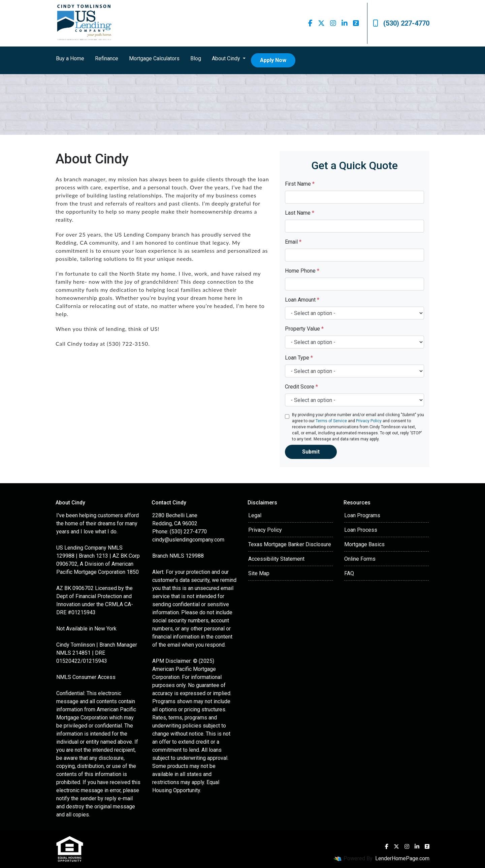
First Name (300, 184)
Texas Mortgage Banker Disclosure (290, 544)
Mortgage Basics (364, 544)
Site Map (259, 573)
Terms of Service (331, 421)
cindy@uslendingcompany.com (188, 540)
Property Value (304, 329)
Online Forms (360, 559)
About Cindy (227, 58)
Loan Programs (362, 515)
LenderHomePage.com (402, 858)
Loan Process (361, 530)
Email (293, 242)
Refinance (107, 58)
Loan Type (299, 358)
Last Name (300, 213)
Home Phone (302, 271)
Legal (255, 515)
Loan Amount (302, 300)
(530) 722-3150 (127, 344)
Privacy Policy (369, 421)
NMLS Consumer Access (86, 677)
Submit (311, 452)
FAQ (349, 573)
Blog (196, 58)
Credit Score (301, 387)
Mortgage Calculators (154, 58)
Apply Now (273, 60)
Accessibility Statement (276, 559)
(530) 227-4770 (401, 23)
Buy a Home (70, 58)
